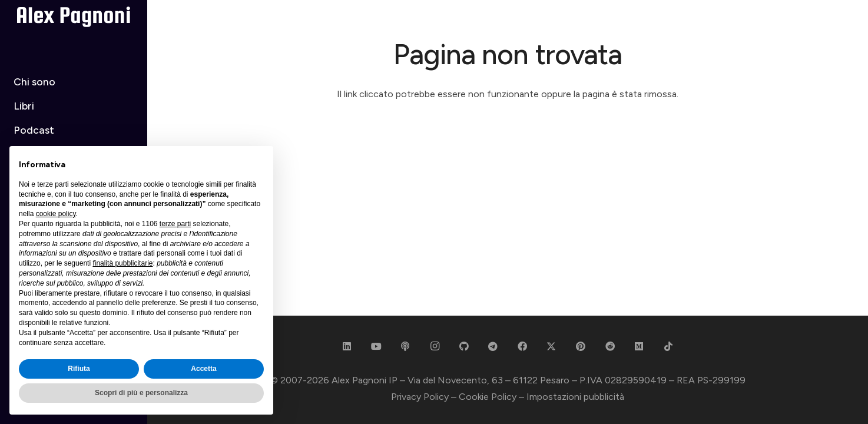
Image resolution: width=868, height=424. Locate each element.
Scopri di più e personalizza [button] (141, 393)
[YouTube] (376, 346)
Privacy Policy (420, 397)
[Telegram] (493, 346)
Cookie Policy (488, 397)
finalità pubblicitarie (122, 263)
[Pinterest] (581, 346)
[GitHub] (464, 346)
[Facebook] (522, 346)
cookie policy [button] (56, 214)
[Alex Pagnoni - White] (74, 17)
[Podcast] (405, 346)
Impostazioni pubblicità (575, 397)
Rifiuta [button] (79, 369)
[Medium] (639, 346)
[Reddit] (610, 346)
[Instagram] (435, 346)
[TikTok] (668, 346)
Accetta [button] (203, 369)
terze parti (175, 224)
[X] (551, 346)
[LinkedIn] (347, 346)
